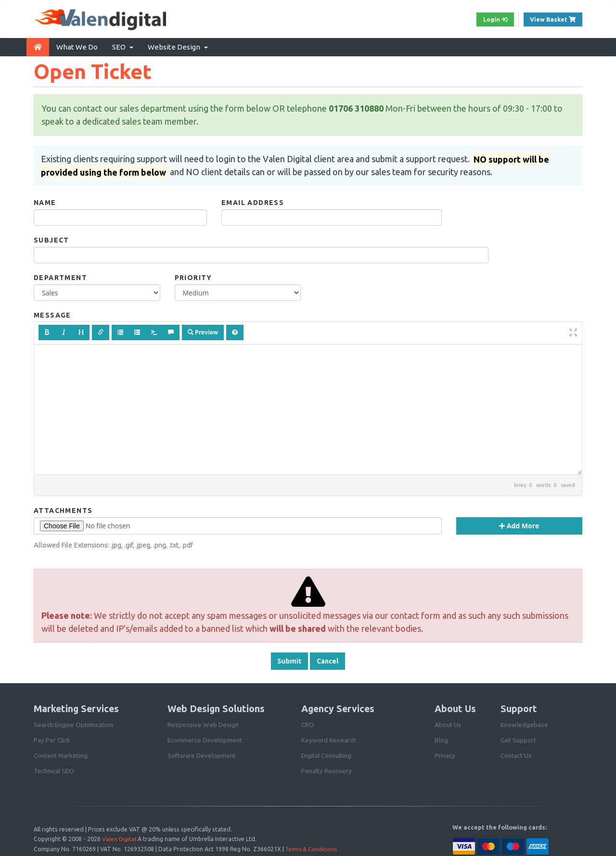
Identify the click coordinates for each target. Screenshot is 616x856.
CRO (308, 722)
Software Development (202, 753)
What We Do (77, 45)
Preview (203, 330)
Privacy (445, 753)
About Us (448, 722)
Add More (519, 523)
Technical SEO (55, 768)
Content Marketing (62, 753)
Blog (442, 738)
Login (488, 20)
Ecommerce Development (206, 738)
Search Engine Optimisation (75, 722)
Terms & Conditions (313, 846)
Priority (193, 276)
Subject (51, 238)
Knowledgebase (525, 722)
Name (45, 201)
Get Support (519, 738)
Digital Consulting (328, 753)
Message (52, 313)
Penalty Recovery (327, 768)
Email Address (253, 201)
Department (60, 276)
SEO (123, 45)
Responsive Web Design (204, 722)
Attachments (63, 508)
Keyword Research (329, 738)
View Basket (554, 19)
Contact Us (517, 753)
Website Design (178, 45)
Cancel (327, 659)
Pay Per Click (53, 738)
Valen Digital (119, 836)
